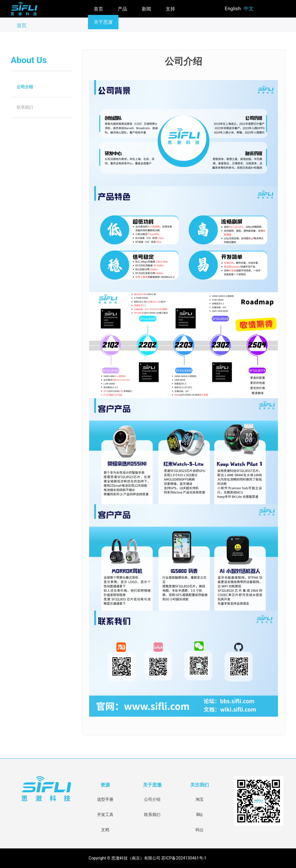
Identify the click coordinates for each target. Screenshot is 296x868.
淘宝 (200, 799)
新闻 (146, 9)
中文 (249, 8)
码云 (200, 830)
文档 (105, 830)
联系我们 (25, 107)
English (233, 8)
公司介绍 (25, 87)
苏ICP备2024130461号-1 (184, 858)
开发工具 (105, 815)
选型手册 (105, 799)
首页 (98, 9)
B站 (200, 815)
